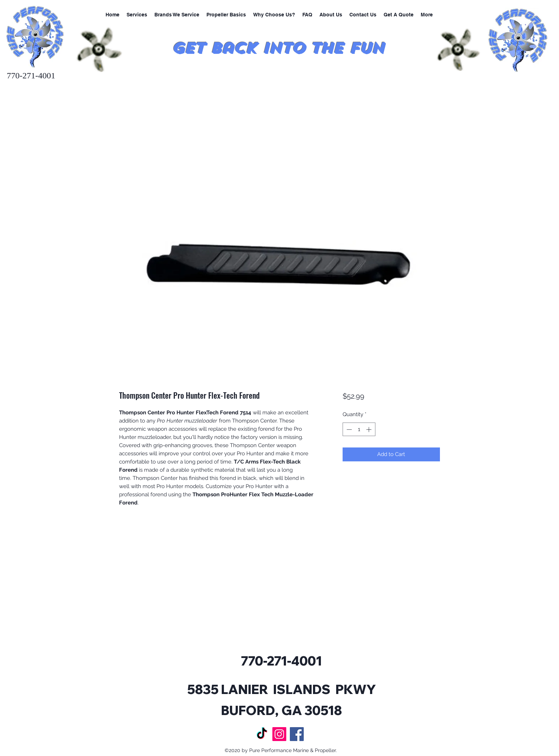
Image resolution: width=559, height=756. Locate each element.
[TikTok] (262, 734)
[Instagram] (279, 734)
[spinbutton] (359, 429)
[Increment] (370, 429)
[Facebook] (297, 734)
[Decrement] (348, 429)
